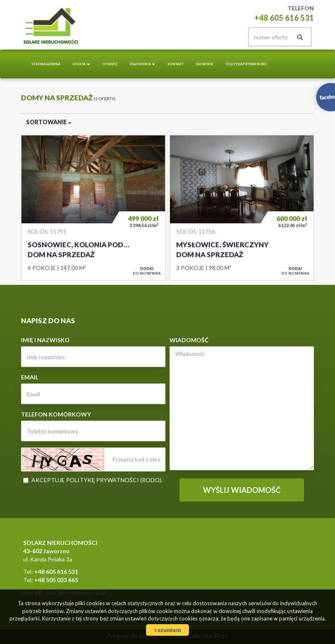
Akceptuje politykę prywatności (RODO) (96, 480)
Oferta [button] (81, 64)
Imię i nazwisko (45, 340)
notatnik (205, 64)
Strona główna (46, 64)
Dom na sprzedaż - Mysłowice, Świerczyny (242, 208)
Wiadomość (189, 340)
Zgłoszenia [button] (143, 64)
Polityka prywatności (246, 64)
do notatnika (147, 271)
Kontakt (176, 64)
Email (30, 377)
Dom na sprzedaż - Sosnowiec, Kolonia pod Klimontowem (93, 208)
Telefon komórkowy (56, 414)
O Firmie (110, 64)
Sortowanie (49, 122)
